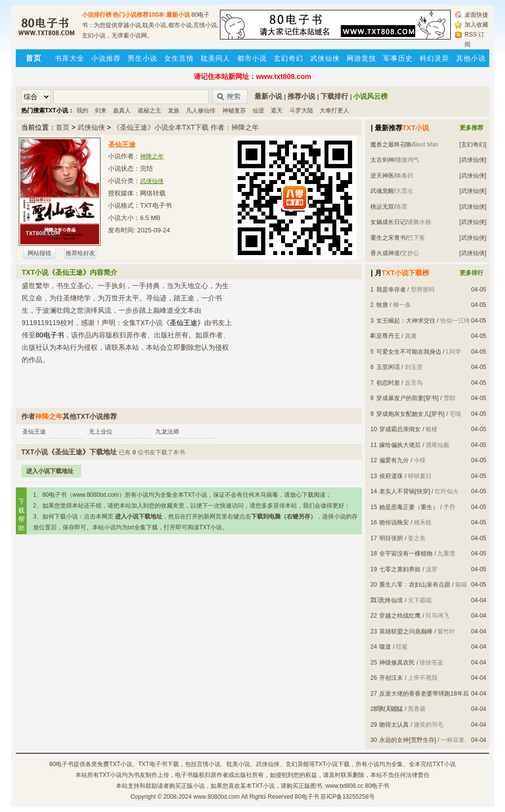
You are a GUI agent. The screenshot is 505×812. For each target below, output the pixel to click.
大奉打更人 (334, 111)
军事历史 (398, 58)
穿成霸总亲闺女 (400, 429)
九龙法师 (167, 432)
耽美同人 (216, 58)
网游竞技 (361, 58)
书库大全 (70, 58)
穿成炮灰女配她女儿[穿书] (411, 414)
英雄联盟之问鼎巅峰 (406, 631)
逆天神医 (382, 176)
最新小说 (178, 15)
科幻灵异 (434, 58)
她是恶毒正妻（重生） (409, 507)
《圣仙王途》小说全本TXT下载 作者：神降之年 (186, 127)
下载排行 (334, 96)
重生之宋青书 (388, 238)
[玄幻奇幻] (473, 145)
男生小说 (143, 58)
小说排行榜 (97, 15)
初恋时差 (388, 383)
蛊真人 (122, 111)
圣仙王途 (34, 432)
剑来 (101, 111)
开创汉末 (391, 678)
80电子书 (61, 764)
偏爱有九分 (394, 460)
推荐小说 (301, 96)
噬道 (385, 647)
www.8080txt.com (216, 797)
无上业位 (101, 432)
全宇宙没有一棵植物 (406, 554)
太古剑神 (382, 160)
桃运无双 (382, 207)
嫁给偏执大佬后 (400, 445)
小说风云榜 (370, 96)
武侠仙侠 (325, 58)
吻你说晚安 (394, 522)
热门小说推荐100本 (139, 15)
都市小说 (252, 58)
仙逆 (258, 111)
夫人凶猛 (391, 709)
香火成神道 (385, 253)
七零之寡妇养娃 (400, 569)
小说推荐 (106, 58)
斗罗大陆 (301, 111)
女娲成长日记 (388, 222)
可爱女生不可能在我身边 (409, 352)
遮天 (277, 111)
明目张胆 (391, 538)
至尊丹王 (388, 336)
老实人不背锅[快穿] (405, 491)
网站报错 (39, 253)
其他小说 (471, 58)
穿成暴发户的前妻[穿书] (408, 398)
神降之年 (152, 156)
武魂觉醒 (382, 191)
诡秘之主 (149, 111)
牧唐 (382, 305)
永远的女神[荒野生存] (408, 740)
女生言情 (179, 58)
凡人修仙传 (201, 111)
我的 (82, 111)
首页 (63, 127)
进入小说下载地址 (50, 471)
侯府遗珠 (391, 476)
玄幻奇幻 (289, 58)
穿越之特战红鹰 (400, 616)
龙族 (174, 111)
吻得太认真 (394, 725)
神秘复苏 (234, 111)
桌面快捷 (476, 15)
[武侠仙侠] (473, 160)
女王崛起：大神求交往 (406, 321)
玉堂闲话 (388, 367)
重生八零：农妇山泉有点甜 (415, 585)
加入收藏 (476, 25)
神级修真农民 (397, 663)
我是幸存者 (391, 290)
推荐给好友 (80, 253)
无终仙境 (391, 600)
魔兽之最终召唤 (391, 145)
